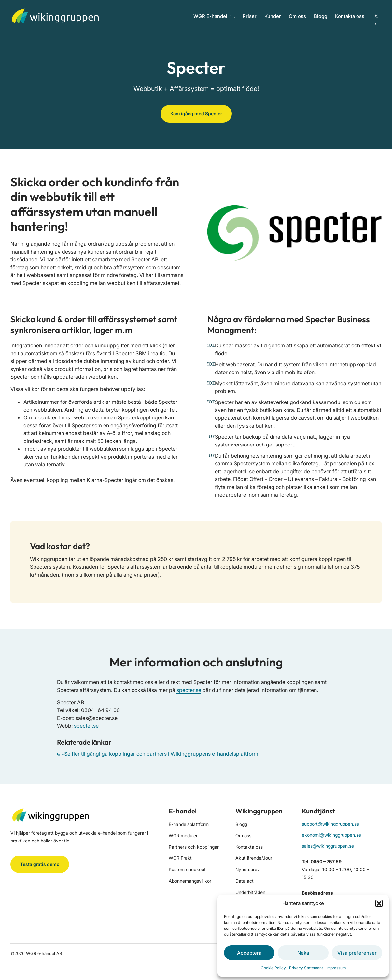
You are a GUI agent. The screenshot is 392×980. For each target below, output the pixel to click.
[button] (379, 903)
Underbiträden (250, 892)
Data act (245, 881)
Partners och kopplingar (194, 847)
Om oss (297, 16)
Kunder (273, 16)
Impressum (336, 968)
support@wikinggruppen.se (330, 824)
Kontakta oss (350, 16)
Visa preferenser (357, 953)
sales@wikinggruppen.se (328, 846)
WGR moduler (183, 835)
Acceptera (249, 953)
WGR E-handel (214, 16)
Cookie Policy (273, 968)
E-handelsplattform (189, 824)
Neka (303, 953)
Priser (250, 16)
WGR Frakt (180, 858)
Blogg (321, 16)
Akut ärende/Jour (254, 858)
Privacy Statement (306, 968)
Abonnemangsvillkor (190, 881)
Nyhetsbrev (248, 869)
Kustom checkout (187, 869)
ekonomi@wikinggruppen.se (331, 835)
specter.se (189, 690)
